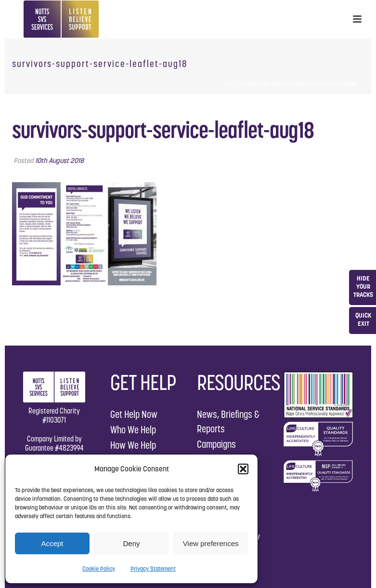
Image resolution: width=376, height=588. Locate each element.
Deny (131, 543)
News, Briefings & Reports (228, 421)
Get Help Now (134, 414)
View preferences (211, 543)
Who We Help (133, 430)
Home (231, 84)
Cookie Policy (99, 568)
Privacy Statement (153, 568)
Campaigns (216, 444)
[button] (243, 469)
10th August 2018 (59, 160)
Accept (52, 543)
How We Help (133, 445)
